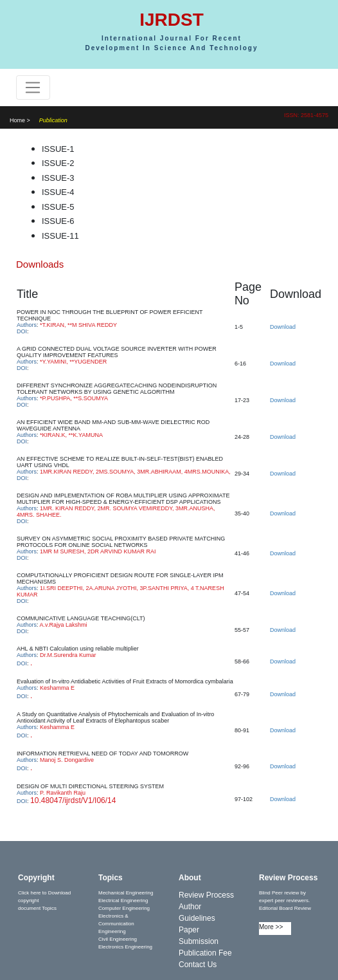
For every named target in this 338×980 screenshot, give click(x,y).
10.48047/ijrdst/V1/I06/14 (73, 800)
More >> (271, 927)
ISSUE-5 (58, 207)
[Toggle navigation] (33, 88)
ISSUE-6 (58, 221)
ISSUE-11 (60, 236)
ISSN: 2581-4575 (306, 116)
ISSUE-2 (58, 163)
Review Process (206, 895)
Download (283, 327)
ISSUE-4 (58, 192)
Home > (20, 120)
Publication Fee (205, 953)
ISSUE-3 (58, 178)
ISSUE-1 (58, 149)
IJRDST (172, 20)
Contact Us (198, 965)
